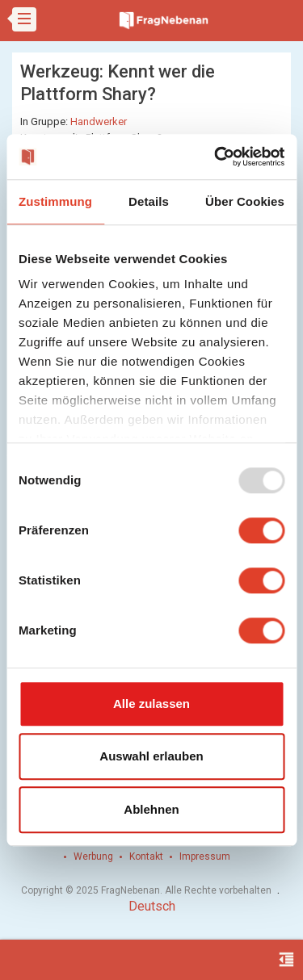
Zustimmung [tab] (55, 201)
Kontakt (146, 856)
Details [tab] (149, 201)
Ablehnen (151, 809)
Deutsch (152, 906)
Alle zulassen (151, 704)
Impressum (205, 856)
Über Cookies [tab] (245, 201)
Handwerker (99, 121)
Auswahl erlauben (151, 756)
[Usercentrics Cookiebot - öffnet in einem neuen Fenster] (216, 157)
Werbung (93, 856)
